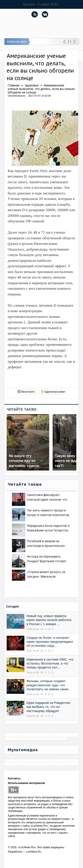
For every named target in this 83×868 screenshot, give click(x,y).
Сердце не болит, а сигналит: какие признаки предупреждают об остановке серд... (50, 642)
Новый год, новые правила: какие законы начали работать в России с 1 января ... (49, 620)
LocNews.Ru (34, 852)
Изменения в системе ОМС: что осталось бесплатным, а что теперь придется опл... (50, 663)
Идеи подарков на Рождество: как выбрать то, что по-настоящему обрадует (49, 707)
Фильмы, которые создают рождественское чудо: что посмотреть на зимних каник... (49, 685)
